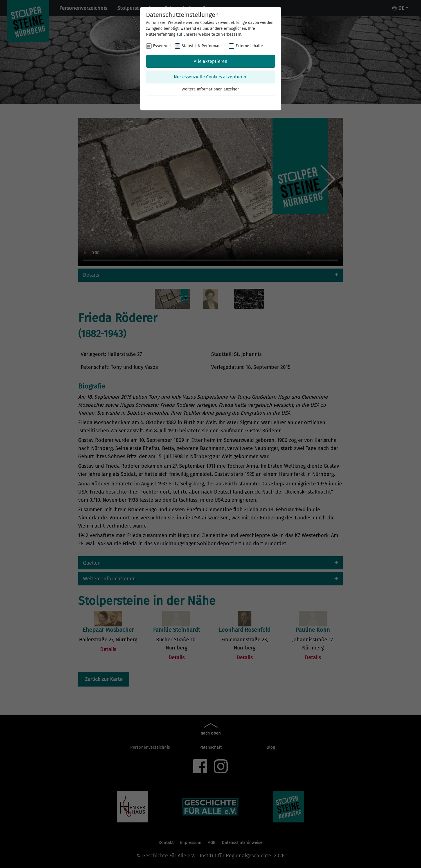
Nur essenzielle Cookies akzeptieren (211, 77)
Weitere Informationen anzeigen (211, 89)
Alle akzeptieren (210, 61)
